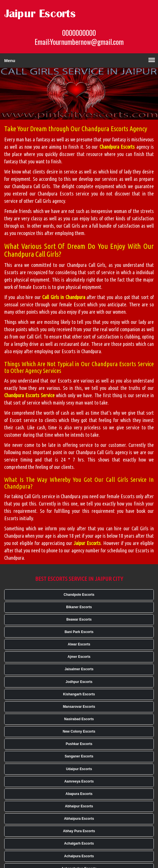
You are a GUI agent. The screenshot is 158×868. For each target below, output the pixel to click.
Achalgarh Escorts (79, 843)
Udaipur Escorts (79, 769)
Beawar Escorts (79, 619)
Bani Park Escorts (79, 632)
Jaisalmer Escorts (79, 669)
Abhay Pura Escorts (79, 831)
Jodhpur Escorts (79, 682)
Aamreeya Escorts (79, 781)
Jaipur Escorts (87, 543)
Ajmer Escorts (79, 657)
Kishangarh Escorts (79, 694)
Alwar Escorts (79, 644)
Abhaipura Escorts (79, 819)
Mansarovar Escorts (79, 707)
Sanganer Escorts (79, 756)
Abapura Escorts (79, 794)
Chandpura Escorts (117, 147)
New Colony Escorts (79, 731)
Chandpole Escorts (79, 595)
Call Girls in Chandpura (64, 297)
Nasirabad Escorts (79, 719)
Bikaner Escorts (79, 607)
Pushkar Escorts (79, 744)
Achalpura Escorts (79, 856)
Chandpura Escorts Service (29, 395)
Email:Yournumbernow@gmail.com (79, 42)
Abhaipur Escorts (79, 806)
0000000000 (79, 33)
